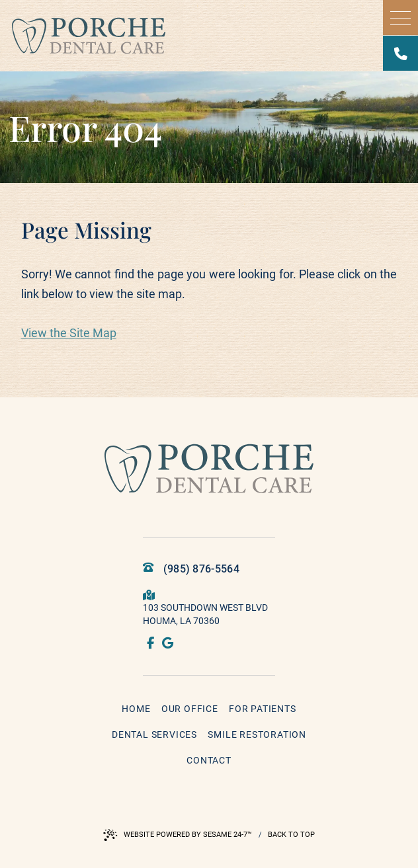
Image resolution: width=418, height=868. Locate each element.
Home (136, 709)
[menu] (400, 18)
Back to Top (291, 835)
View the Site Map (69, 333)
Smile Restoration (257, 734)
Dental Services (154, 734)
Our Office (190, 709)
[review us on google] (168, 644)
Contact (209, 760)
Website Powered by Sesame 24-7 (178, 835)
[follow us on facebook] (152, 644)
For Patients (263, 709)
